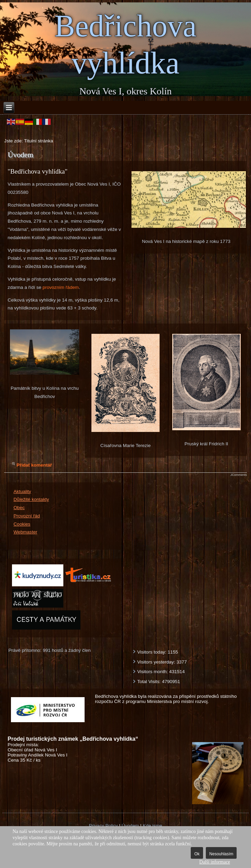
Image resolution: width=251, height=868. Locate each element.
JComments (239, 475)
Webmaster (26, 532)
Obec (19, 508)
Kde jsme (153, 826)
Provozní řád (27, 516)
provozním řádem (61, 287)
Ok (197, 854)
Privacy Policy (103, 826)
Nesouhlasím (221, 854)
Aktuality (22, 491)
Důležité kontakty (32, 499)
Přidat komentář (34, 465)
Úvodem (130, 826)
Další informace (215, 862)
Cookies (22, 524)
